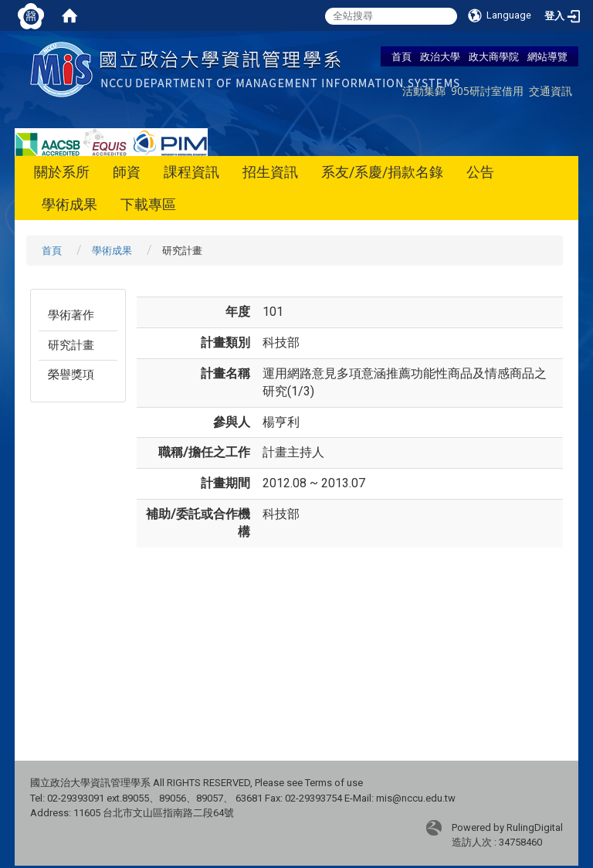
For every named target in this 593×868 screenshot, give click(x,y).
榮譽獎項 (71, 375)
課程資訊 (191, 172)
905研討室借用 (487, 91)
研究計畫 (71, 345)
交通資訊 (551, 91)
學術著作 (71, 315)
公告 (480, 172)
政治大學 (440, 56)
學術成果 (69, 204)
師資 (127, 172)
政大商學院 (494, 56)
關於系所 (62, 172)
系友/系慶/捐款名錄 (382, 172)
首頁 (402, 56)
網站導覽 (547, 56)
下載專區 (148, 204)
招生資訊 (270, 172)
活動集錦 (424, 91)
